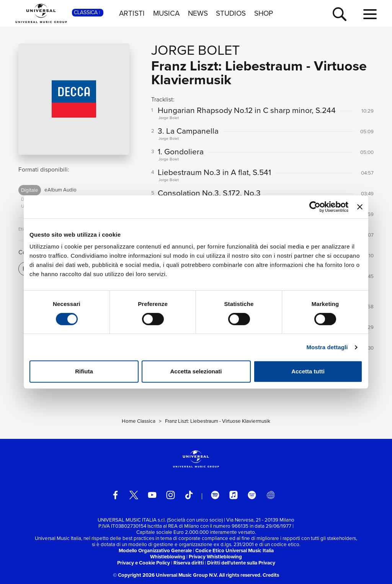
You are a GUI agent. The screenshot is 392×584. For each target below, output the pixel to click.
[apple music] (234, 495)
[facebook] (115, 495)
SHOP (264, 13)
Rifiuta (84, 371)
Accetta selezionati (196, 371)
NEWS (198, 13)
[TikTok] (189, 495)
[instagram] (171, 495)
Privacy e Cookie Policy (144, 563)
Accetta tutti (308, 371)
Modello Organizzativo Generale (155, 550)
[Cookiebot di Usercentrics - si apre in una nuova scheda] (315, 207)
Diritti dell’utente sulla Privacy (241, 563)
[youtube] (152, 495)
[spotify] (215, 495)
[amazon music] (252, 495)
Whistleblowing (168, 557)
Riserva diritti (189, 563)
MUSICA (166, 13)
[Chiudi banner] (360, 207)
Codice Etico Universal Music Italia (234, 550)
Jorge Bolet (195, 50)
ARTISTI (132, 13)
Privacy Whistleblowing (215, 557)
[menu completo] (370, 15)
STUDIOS (231, 13)
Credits (271, 575)
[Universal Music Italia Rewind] (270, 495)
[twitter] (134, 495)
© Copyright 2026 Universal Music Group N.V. (165, 575)
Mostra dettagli (327, 347)
